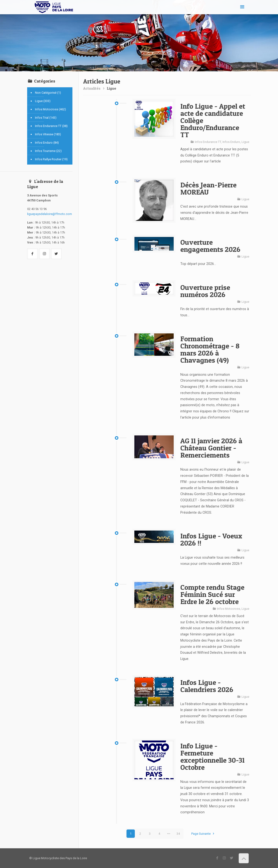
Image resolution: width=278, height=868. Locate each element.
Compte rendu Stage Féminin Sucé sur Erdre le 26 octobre (212, 594)
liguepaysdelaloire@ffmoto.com (50, 214)
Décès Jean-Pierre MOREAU (208, 188)
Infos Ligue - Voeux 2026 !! (211, 539)
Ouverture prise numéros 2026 (205, 291)
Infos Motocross (229, 609)
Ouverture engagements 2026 (210, 246)
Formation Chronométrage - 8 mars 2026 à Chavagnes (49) (210, 349)
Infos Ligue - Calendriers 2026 (207, 686)
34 (178, 834)
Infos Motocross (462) (51, 109)
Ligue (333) (43, 101)
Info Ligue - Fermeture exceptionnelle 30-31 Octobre (212, 756)
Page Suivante (203, 834)
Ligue (112, 88)
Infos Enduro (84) (47, 143)
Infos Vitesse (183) (48, 134)
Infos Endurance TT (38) (51, 126)
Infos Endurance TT (208, 142)
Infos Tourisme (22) (48, 151)
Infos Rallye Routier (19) (51, 159)
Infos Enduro (231, 142)
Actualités (92, 88)
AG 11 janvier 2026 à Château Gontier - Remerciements (211, 448)
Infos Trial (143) (46, 118)
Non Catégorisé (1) (48, 93)
